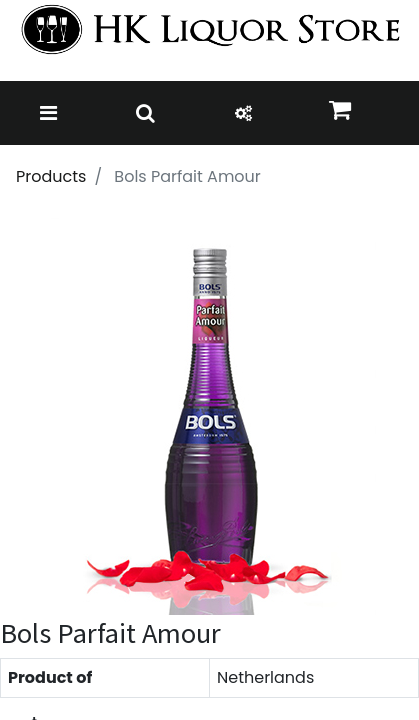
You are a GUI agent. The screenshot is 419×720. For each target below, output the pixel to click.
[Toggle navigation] (48, 113)
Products (51, 176)
